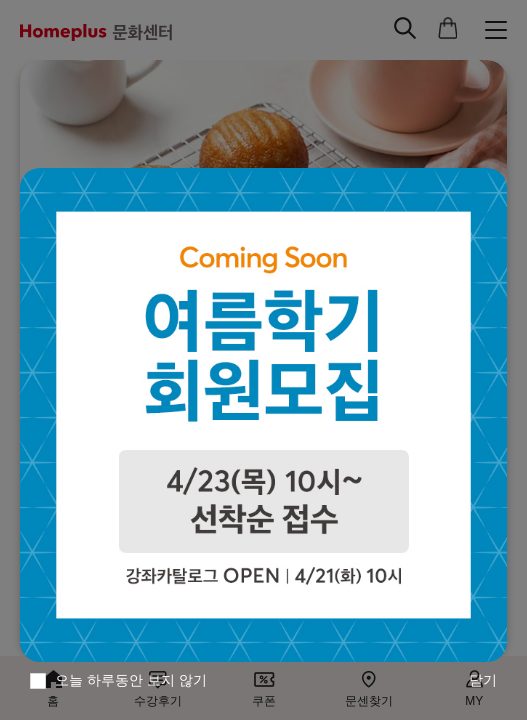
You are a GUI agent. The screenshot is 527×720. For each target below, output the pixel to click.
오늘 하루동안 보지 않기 (131, 680)
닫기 (483, 680)
